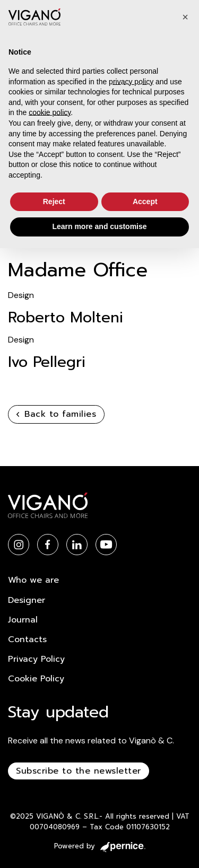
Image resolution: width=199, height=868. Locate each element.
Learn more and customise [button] (99, 226)
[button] (185, 17)
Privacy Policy (36, 659)
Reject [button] (54, 201)
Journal (23, 620)
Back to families (56, 414)
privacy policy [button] (131, 82)
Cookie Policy (36, 679)
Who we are (33, 580)
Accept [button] (145, 201)
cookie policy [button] (50, 112)
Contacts (27, 639)
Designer (27, 600)
